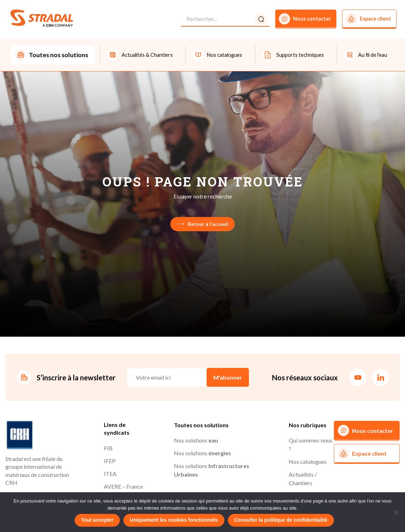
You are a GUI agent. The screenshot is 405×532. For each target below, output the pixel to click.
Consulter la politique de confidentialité (281, 520)
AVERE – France (123, 487)
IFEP (110, 462)
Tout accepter (97, 520)
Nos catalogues (308, 462)
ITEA (110, 474)
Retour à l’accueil (202, 224)
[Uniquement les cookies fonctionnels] (396, 512)
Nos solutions (196, 441)
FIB (108, 449)
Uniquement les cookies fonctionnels (174, 520)
